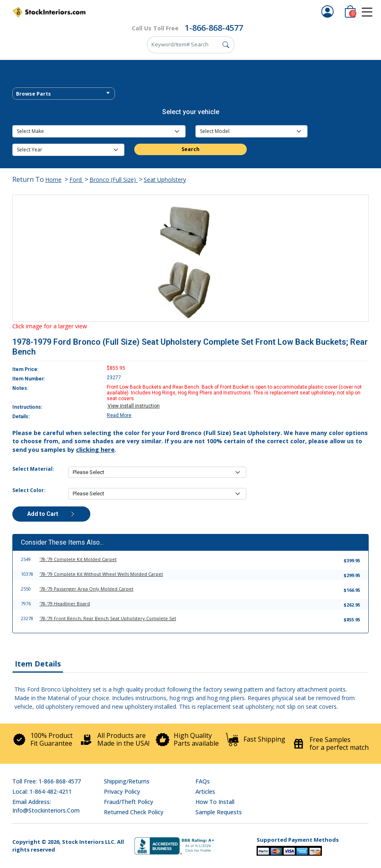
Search (190, 149)
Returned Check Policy (134, 812)
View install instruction (134, 406)
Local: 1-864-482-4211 (42, 791)
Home (53, 180)
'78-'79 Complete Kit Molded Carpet (78, 559)
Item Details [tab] (38, 664)
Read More (119, 415)
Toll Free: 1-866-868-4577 (47, 781)
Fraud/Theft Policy (129, 802)
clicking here (95, 449)
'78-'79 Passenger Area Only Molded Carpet (86, 589)
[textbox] (64, 94)
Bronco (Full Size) (114, 180)
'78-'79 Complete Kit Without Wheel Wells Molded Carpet (101, 574)
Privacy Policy (122, 791)
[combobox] (64, 94)
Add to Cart (51, 514)
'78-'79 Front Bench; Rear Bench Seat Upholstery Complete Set (108, 618)
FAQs (203, 781)
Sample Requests (219, 812)
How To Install (215, 802)
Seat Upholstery (165, 180)
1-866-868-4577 (214, 28)
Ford (76, 180)
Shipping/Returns (127, 781)
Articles (205, 791)
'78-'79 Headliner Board (65, 603)
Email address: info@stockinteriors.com (46, 806)
